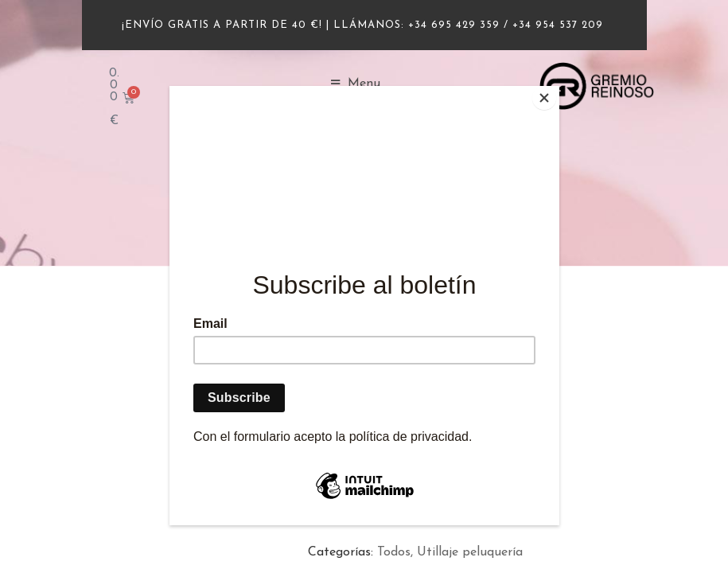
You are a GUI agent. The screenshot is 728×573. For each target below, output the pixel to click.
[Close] (555, 90)
